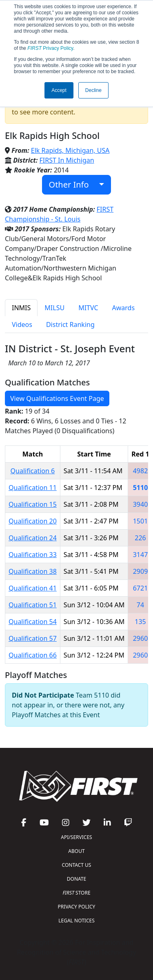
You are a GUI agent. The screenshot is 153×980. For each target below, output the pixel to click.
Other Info (73, 185)
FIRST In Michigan (67, 160)
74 (140, 605)
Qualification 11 (33, 488)
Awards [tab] (124, 308)
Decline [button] (93, 90)
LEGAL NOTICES (76, 921)
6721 (141, 588)
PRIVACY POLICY (77, 907)
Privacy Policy (50, 48)
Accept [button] (59, 90)
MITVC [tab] (88, 308)
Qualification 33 (33, 555)
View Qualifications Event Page (57, 398)
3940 (141, 504)
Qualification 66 (33, 655)
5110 (141, 488)
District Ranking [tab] (70, 324)
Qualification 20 (33, 521)
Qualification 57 (33, 638)
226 (140, 538)
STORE (76, 893)
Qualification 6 (33, 471)
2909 (141, 571)
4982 (141, 471)
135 (140, 622)
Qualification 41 (33, 588)
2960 (141, 638)
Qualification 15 (33, 504)
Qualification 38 (33, 571)
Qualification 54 (33, 622)
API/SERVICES (76, 837)
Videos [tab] (22, 324)
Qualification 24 (33, 538)
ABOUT (76, 851)
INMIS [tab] (21, 308)
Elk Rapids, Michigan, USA (70, 150)
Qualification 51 (33, 605)
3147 (141, 555)
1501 (141, 521)
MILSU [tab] (54, 308)
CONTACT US (77, 865)
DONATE (76, 879)
